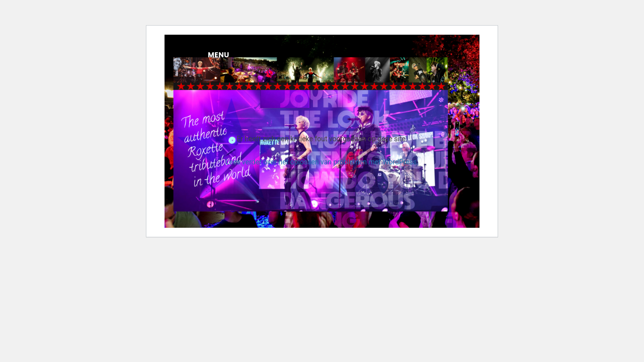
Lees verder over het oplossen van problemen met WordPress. (322, 162)
